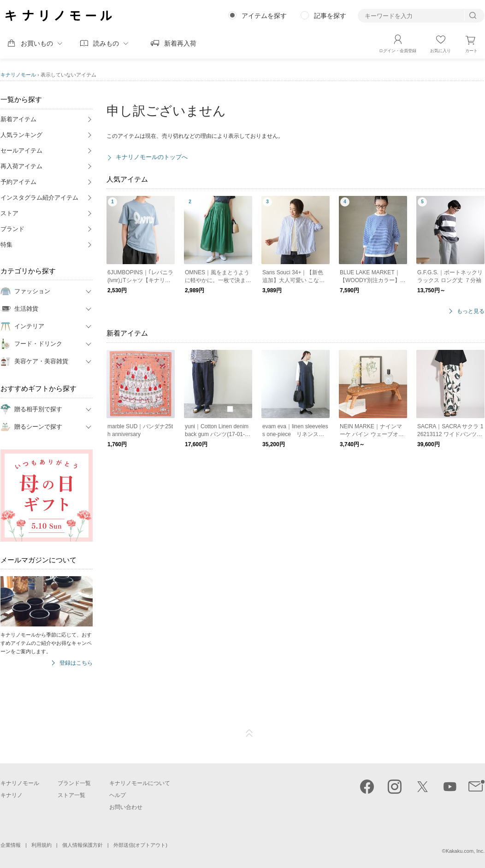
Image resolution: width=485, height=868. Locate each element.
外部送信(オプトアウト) (140, 845)
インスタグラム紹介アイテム (39, 198)
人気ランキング (21, 135)
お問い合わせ (126, 807)
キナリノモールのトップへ (152, 157)
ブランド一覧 (74, 783)
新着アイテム (18, 119)
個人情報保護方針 (83, 845)
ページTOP (249, 733)
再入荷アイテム (21, 166)
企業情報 (11, 845)
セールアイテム (21, 151)
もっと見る (471, 311)
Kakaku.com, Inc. (465, 851)
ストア (9, 213)
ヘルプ (118, 795)
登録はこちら (76, 663)
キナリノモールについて (140, 783)
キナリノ (12, 795)
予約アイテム (18, 182)
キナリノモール (18, 75)
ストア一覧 (71, 795)
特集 (6, 245)
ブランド (12, 229)
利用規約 (41, 845)
